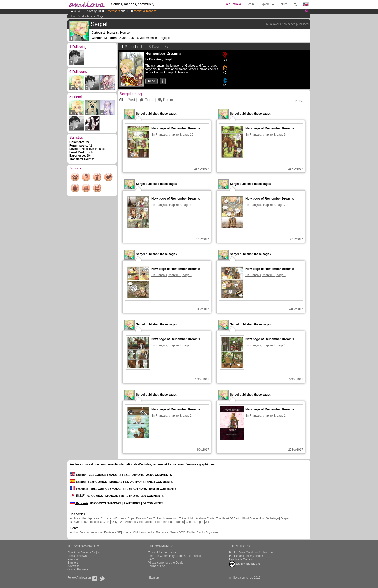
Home (73, 16)
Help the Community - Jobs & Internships (175, 556)
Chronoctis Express (113, 518)
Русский (79, 503)
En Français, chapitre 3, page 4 (172, 345)
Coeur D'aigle (195, 522)
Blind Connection (253, 518)
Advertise (74, 566)
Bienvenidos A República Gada (90, 522)
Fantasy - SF (112, 532)
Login (250, 4)
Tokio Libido (187, 518)
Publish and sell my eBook (246, 556)
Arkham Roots (205, 518)
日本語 (77, 496)
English (78, 475)
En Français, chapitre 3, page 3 (266, 345)
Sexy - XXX (178, 532)
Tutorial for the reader (162, 553)
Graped (285, 518)
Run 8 (180, 522)
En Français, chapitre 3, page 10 (172, 135)
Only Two (117, 522)
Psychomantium (167, 518)
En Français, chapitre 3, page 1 (266, 416)
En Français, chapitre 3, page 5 (266, 275)
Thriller (191, 532)
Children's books (143, 532)
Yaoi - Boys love (208, 532)
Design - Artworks (91, 532)
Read (152, 81)
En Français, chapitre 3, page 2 (172, 416)
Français (79, 489)
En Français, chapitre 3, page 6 (172, 275)
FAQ (151, 559)
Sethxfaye (272, 518)
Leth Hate (168, 522)
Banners (73, 563)
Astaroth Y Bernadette (139, 522)
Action (74, 532)
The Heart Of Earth (228, 518)
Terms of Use (157, 566)
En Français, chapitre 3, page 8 (172, 205)
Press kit (73, 559)
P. (297, 101)
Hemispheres (91, 518)
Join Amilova (233, 4)
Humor (127, 532)
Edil (158, 522)
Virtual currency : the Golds (166, 563)
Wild (207, 522)
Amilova (75, 518)
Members (87, 16)
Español (79, 482)
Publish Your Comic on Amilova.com (252, 553)
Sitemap (154, 578)
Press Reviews (77, 556)
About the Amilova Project (84, 553)
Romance (162, 532)
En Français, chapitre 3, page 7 (266, 205)
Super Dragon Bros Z (141, 518)
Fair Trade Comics (241, 559)
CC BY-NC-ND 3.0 (245, 564)
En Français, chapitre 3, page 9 (266, 135)
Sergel (101, 16)
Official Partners (78, 569)
